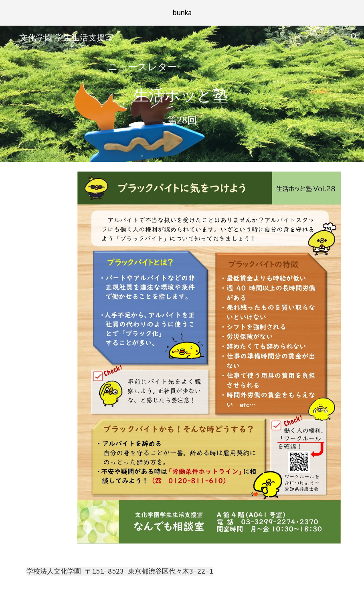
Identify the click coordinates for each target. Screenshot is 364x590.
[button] (10, 37)
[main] (182, 67)
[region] (182, 13)
